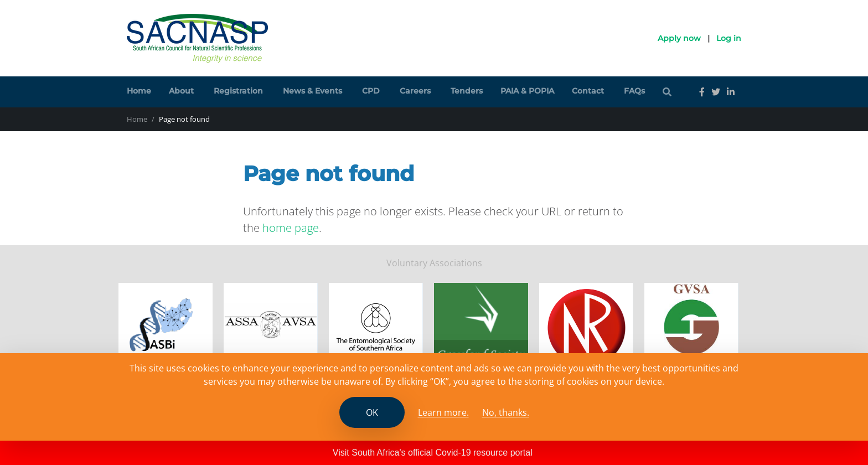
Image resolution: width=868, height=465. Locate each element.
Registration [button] (238, 91)
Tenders (467, 91)
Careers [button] (415, 91)
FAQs (634, 91)
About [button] (181, 91)
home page (291, 228)
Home (139, 91)
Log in (729, 38)
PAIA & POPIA (527, 91)
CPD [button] (371, 91)
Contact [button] (588, 91)
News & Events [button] (312, 91)
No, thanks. (506, 412)
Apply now (679, 38)
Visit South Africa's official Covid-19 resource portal (433, 453)
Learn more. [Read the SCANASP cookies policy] (443, 412)
